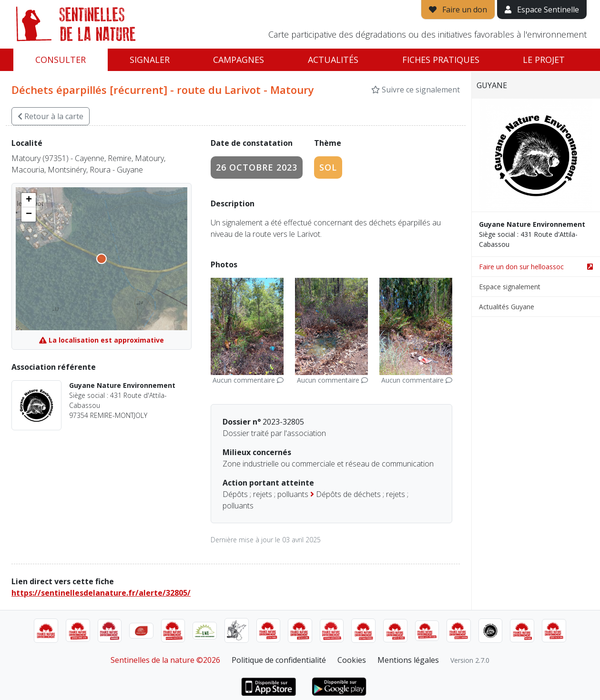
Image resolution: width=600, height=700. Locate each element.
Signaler (150, 60)
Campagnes (239, 60)
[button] (29, 200)
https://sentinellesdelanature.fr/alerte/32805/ (101, 593)
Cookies (352, 660)
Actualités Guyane (507, 307)
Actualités (333, 60)
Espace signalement (510, 287)
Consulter (61, 60)
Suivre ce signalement (416, 90)
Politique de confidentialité (279, 660)
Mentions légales (408, 660)
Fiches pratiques (441, 60)
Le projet (544, 60)
